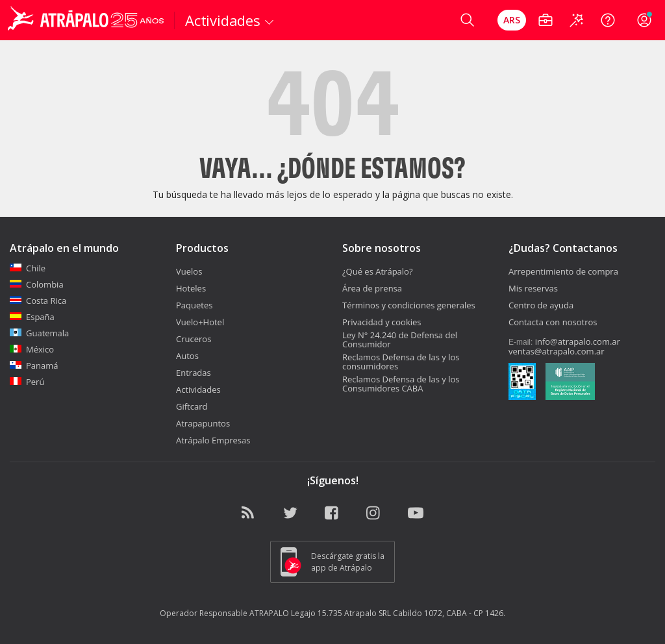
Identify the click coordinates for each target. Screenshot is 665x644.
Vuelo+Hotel (200, 322)
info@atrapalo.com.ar (578, 341)
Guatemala (39, 333)
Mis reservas (533, 288)
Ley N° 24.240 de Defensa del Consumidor (400, 340)
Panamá (34, 365)
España (32, 317)
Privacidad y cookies (382, 322)
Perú (27, 382)
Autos (187, 356)
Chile (28, 268)
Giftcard (192, 406)
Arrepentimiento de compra (563, 271)
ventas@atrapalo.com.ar (557, 351)
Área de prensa (372, 288)
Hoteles (191, 288)
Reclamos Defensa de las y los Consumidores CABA (401, 384)
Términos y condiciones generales (409, 305)
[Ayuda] (608, 20)
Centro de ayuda (541, 305)
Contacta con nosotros (553, 322)
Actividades (198, 390)
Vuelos (189, 271)
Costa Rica (38, 301)
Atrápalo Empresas (213, 440)
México (32, 349)
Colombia (37, 284)
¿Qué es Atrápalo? (378, 271)
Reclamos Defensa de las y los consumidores (401, 362)
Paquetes (194, 305)
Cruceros (194, 339)
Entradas (194, 373)
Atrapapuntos (203, 423)
